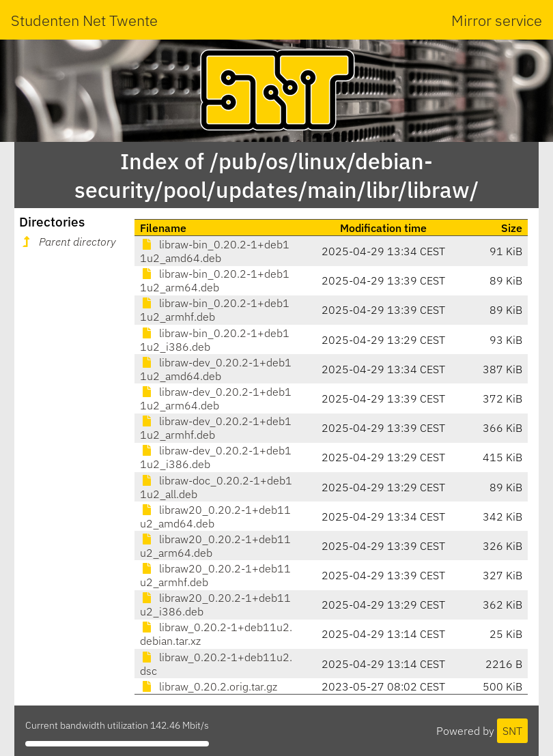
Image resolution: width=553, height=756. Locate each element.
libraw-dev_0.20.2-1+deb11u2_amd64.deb (216, 369)
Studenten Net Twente (84, 20)
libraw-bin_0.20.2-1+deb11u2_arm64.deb (215, 280)
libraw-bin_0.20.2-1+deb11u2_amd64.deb (215, 251)
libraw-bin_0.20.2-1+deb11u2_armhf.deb (215, 310)
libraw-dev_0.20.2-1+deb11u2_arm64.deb (216, 398)
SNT (512, 731)
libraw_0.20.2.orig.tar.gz (209, 686)
